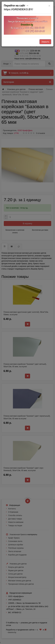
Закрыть (45, 42)
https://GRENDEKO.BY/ (18, 9)
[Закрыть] (49, 6)
